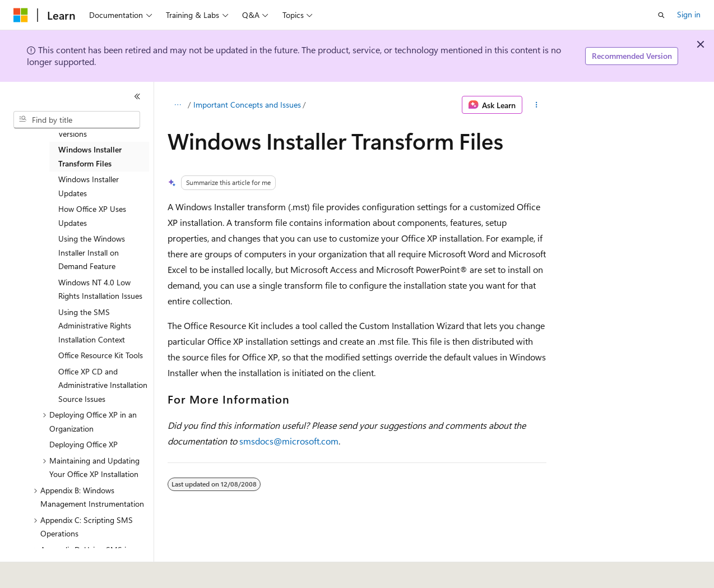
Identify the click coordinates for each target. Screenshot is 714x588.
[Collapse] (137, 96)
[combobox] (77, 120)
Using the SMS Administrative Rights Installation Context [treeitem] (95, 326)
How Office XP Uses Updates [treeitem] (92, 216)
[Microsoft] (21, 15)
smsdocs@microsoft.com (289, 441)
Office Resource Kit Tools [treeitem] (101, 355)
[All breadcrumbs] (177, 105)
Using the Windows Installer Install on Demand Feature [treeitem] (92, 252)
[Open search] (661, 15)
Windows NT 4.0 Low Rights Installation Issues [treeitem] (100, 289)
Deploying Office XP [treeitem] (84, 444)
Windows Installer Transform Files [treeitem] (90, 156)
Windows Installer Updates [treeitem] (89, 186)
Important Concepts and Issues (247, 105)
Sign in (689, 14)
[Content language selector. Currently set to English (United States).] (65, 572)
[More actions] (537, 105)
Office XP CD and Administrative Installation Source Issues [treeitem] (103, 385)
